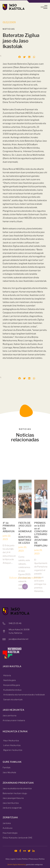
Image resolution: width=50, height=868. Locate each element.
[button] (44, 7)
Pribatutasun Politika (37, 859)
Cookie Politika (22, 859)
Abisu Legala (10, 859)
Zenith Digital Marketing (17, 864)
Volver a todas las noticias (25, 578)
